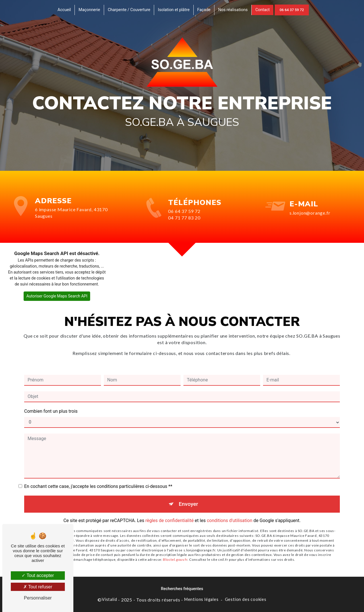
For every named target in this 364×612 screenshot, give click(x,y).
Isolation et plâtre (174, 10)
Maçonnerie (89, 10)
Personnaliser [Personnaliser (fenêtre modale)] (38, 598)
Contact (262, 10)
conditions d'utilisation (229, 514)
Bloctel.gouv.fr (175, 553)
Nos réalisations (233, 10)
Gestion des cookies (246, 599)
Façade (204, 10)
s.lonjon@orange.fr (310, 206)
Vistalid (109, 599)
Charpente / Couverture (129, 10)
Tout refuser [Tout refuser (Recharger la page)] (38, 587)
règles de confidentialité (169, 514)
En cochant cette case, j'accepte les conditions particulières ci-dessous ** (98, 480)
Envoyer (189, 497)
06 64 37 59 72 (292, 10)
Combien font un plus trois (51, 405)
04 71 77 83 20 (184, 224)
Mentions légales (201, 599)
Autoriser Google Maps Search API (57, 296)
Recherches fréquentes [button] (182, 589)
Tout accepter (38, 575)
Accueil (64, 10)
